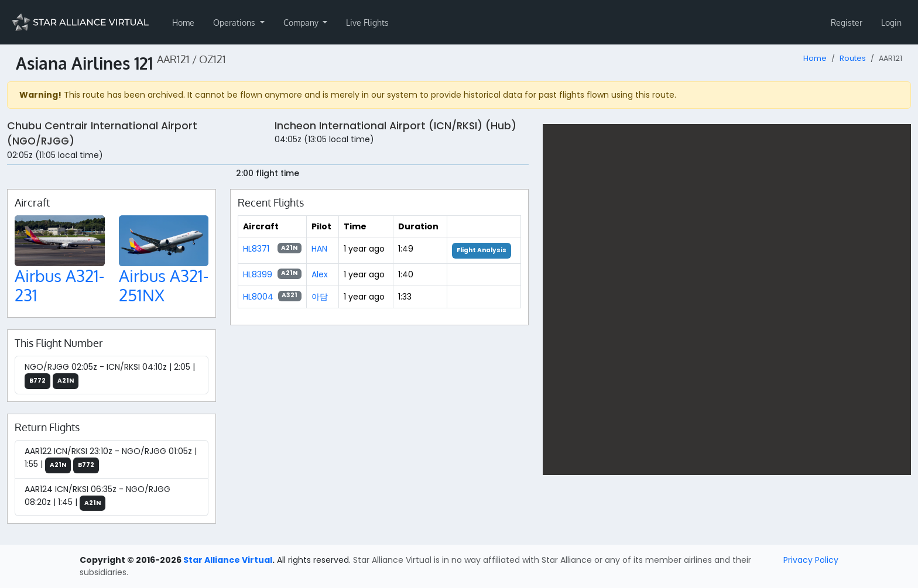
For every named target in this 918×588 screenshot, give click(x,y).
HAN (319, 249)
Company (302, 23)
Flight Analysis (482, 250)
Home (183, 23)
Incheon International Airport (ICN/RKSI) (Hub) (395, 126)
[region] (727, 300)
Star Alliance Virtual (228, 560)
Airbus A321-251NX (164, 286)
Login (891, 23)
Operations (235, 23)
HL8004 (258, 297)
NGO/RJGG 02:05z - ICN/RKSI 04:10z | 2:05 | (110, 375)
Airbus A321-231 (59, 286)
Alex (320, 274)
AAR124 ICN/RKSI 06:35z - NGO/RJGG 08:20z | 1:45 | (97, 497)
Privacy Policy (811, 560)
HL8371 (256, 249)
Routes (853, 58)
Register (847, 23)
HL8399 (258, 274)
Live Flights (367, 23)
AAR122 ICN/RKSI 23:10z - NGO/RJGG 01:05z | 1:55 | (111, 459)
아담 (320, 297)
